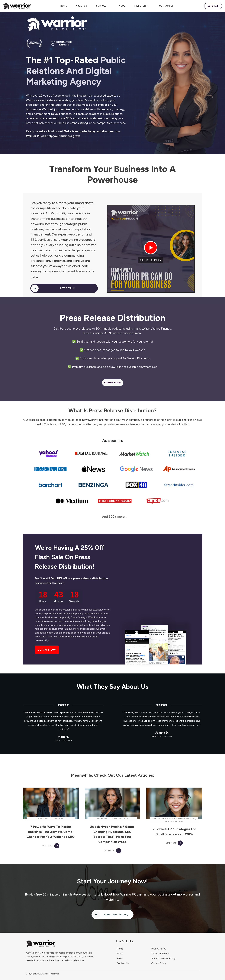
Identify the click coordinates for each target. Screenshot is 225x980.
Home (120, 949)
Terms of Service (160, 953)
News (120, 958)
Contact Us (123, 963)
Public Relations (174, 821)
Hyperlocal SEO (120, 819)
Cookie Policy (159, 963)
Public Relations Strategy (181, 819)
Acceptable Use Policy (163, 958)
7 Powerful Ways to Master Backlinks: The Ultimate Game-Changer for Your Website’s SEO (51, 832)
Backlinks (58, 819)
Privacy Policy (159, 949)
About (120, 953)
